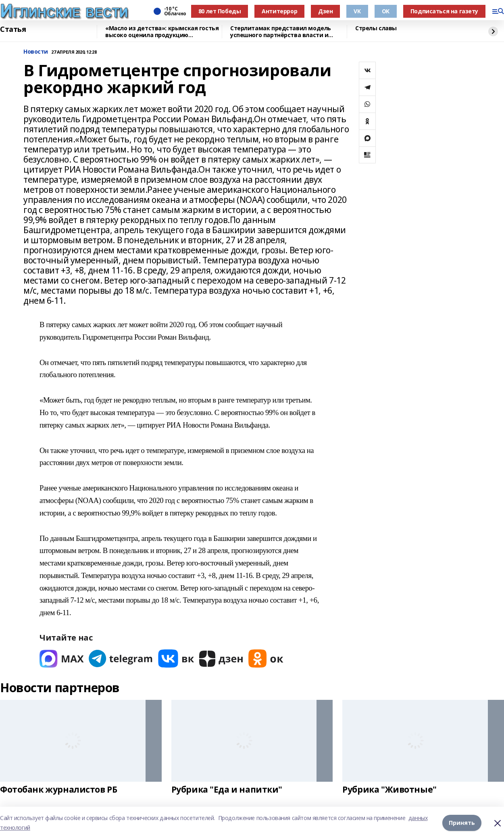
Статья (13, 29)
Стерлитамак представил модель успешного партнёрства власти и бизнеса (281, 32)
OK (386, 11)
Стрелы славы (376, 28)
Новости (36, 52)
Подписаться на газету (444, 11)
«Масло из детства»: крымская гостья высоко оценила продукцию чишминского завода (162, 32)
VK (357, 11)
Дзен (325, 11)
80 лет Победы (220, 11)
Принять (462, 823)
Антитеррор (279, 11)
